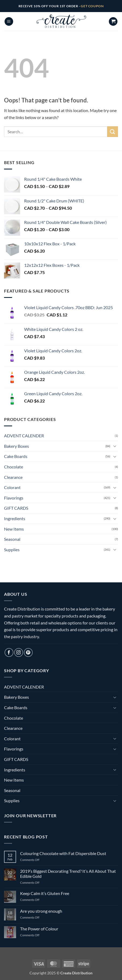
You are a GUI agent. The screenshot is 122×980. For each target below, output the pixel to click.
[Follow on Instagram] (19, 652)
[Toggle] (115, 446)
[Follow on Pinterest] (28, 652)
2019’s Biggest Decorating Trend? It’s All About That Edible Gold (68, 874)
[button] (9, 22)
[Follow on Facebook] (9, 652)
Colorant (12, 487)
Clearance (13, 477)
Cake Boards (16, 456)
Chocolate (14, 467)
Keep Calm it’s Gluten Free (45, 893)
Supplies (12, 550)
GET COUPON (92, 6)
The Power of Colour (39, 929)
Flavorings (14, 498)
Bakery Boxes (16, 446)
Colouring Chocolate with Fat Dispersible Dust (63, 853)
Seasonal (12, 539)
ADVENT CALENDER (24, 436)
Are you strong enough (41, 911)
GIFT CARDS (16, 508)
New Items (14, 529)
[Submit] (113, 132)
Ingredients (15, 518)
